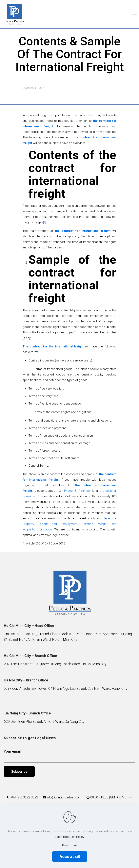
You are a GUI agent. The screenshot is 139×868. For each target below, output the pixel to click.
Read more (70, 845)
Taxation (88, 524)
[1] (45, 222)
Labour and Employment (58, 524)
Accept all (70, 857)
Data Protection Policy (69, 837)
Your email (69, 756)
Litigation (46, 529)
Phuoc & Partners (77, 491)
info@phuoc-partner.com (64, 797)
